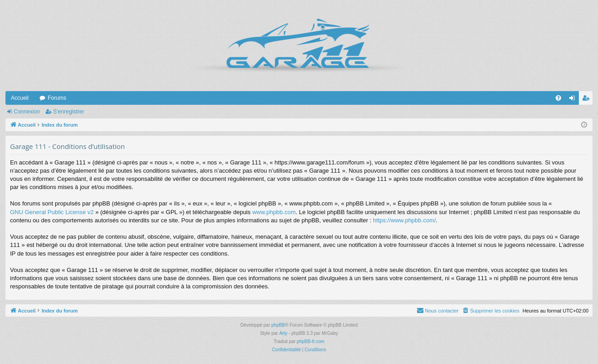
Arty (284, 333)
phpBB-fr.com (311, 341)
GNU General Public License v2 (52, 212)
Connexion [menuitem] (574, 100)
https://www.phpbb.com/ (404, 220)
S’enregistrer (68, 112)
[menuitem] (558, 98)
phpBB (278, 325)
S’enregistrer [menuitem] (588, 100)
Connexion (27, 112)
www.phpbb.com (274, 212)
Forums (57, 98)
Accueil (20, 98)
